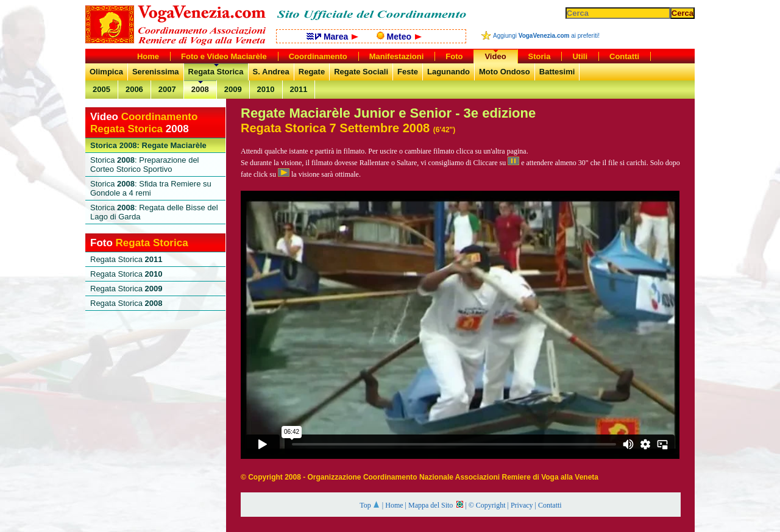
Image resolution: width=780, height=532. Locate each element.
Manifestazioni (397, 56)
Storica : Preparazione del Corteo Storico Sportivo (145, 165)
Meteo (399, 37)
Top (370, 505)
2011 (299, 89)
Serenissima (156, 72)
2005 (101, 89)
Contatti (550, 505)
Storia (540, 56)
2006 (134, 89)
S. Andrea (271, 72)
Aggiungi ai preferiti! (546, 36)
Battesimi (557, 72)
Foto (454, 56)
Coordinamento (318, 56)
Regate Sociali (361, 72)
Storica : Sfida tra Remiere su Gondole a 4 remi (151, 188)
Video (495, 56)
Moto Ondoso (505, 72)
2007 (167, 89)
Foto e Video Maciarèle (224, 56)
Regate (312, 72)
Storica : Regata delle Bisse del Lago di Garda (154, 212)
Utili (580, 56)
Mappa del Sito (436, 505)
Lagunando (448, 72)
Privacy (522, 505)
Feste (408, 72)
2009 (233, 89)
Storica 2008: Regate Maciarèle (148, 145)
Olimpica (106, 72)
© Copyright (487, 505)
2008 (200, 89)
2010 (266, 89)
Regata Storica (216, 72)
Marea (332, 37)
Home (394, 505)
